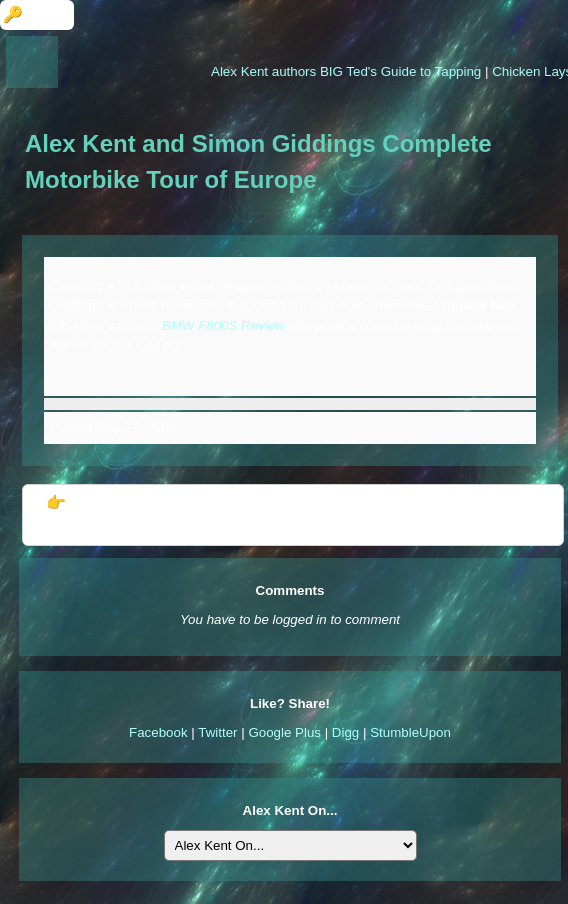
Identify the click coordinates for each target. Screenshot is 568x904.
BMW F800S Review (223, 325)
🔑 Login (37, 14)
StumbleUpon (410, 732)
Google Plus (284, 732)
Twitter (217, 732)
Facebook (158, 732)
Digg (345, 732)
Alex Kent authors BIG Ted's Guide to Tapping (349, 71)
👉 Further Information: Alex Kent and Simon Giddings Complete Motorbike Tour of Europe (292, 514)
